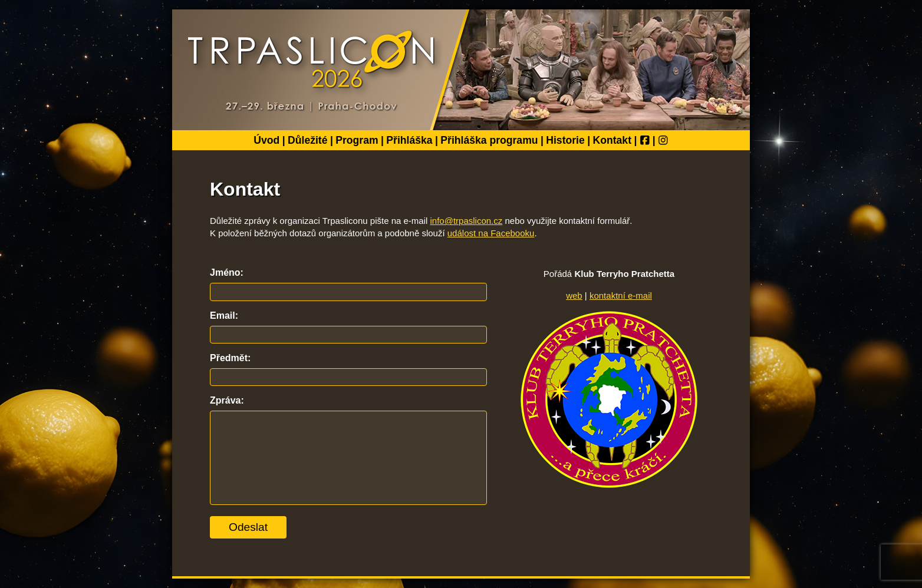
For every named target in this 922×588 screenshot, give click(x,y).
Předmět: (230, 358)
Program (357, 140)
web (574, 295)
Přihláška (409, 140)
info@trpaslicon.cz (467, 221)
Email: (224, 316)
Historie (565, 140)
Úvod (266, 140)
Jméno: (227, 272)
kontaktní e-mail (621, 295)
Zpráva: (227, 400)
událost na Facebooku (491, 233)
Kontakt (613, 140)
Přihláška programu (489, 140)
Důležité (307, 140)
